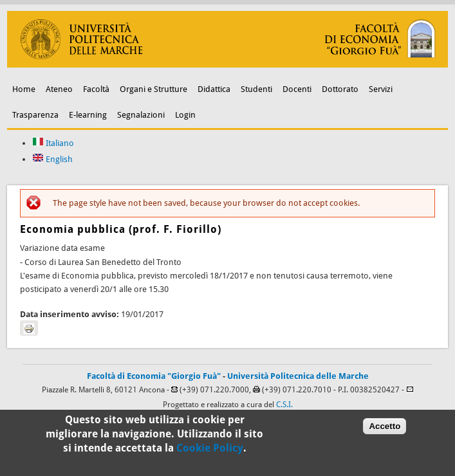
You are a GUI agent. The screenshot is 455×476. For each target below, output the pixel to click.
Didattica (214, 89)
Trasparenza (35, 115)
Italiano (53, 143)
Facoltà (96, 89)
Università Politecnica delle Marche (298, 376)
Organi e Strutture (153, 89)
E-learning (88, 115)
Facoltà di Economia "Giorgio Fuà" (154, 376)
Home (24, 89)
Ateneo (59, 89)
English (52, 159)
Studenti (256, 89)
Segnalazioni (141, 115)
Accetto (385, 430)
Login (185, 115)
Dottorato (340, 89)
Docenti (297, 89)
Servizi (381, 89)
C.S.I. (284, 405)
